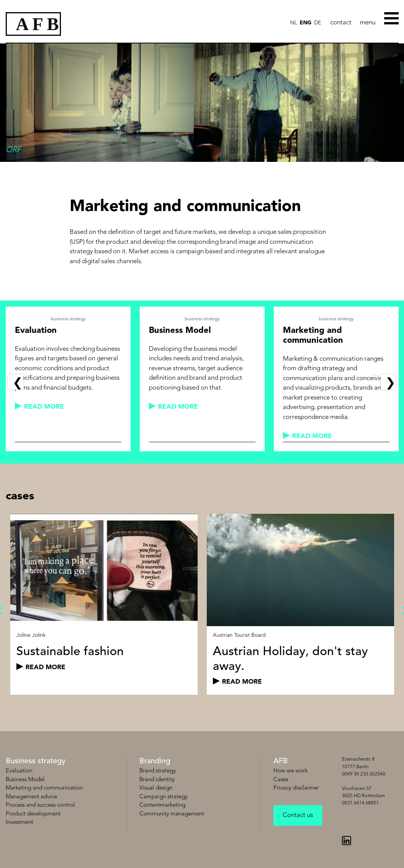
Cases (281, 780)
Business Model (25, 780)
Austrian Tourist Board (239, 635)
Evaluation (19, 771)
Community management (172, 814)
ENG (306, 23)
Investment (19, 822)
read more (44, 407)
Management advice (31, 797)
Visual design (156, 788)
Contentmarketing (162, 805)
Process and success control (40, 805)
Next (388, 382)
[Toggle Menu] (392, 18)
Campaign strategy (164, 797)
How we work (291, 771)
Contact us (298, 815)
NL (294, 23)
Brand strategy (158, 771)
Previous (16, 382)
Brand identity (157, 780)
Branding (155, 761)
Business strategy (36, 761)
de (318, 23)
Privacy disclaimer (296, 788)
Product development (33, 814)
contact (341, 23)
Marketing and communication (44, 788)
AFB (281, 761)
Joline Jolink (31, 635)
